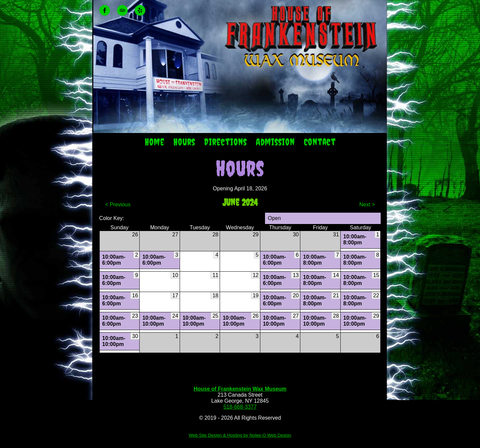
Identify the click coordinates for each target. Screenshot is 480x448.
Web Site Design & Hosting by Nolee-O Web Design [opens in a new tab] (240, 435)
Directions (225, 142)
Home (154, 142)
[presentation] (107, 11)
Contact (320, 142)
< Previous (118, 204)
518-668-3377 (240, 407)
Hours (184, 142)
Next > (367, 204)
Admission (275, 142)
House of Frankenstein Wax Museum (240, 389)
